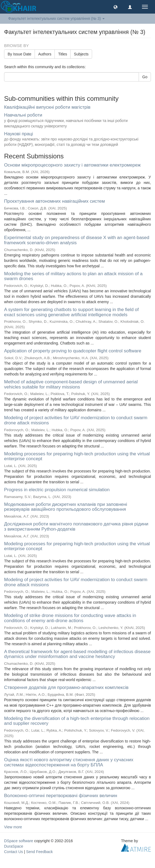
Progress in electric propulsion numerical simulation (57, 490)
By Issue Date (19, 54)
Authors (45, 54)
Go (145, 77)
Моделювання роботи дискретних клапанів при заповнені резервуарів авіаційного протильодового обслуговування (66, 507)
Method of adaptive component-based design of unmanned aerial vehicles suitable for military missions (71, 384)
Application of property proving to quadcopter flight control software (73, 351)
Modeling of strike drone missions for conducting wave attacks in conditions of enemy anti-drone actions (70, 618)
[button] (116, 7)
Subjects (81, 54)
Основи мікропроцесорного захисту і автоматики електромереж (72, 165)
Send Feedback (39, 852)
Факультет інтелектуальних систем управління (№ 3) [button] (56, 18)
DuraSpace (14, 846)
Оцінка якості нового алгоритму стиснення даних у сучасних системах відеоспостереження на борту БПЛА (69, 762)
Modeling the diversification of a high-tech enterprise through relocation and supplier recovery (77, 721)
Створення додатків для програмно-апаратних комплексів (66, 687)
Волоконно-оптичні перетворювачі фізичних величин (61, 796)
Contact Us (13, 852)
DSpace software (19, 841)
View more (13, 827)
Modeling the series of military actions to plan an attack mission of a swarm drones (73, 276)
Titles (63, 54)
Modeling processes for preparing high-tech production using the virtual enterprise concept (77, 456)
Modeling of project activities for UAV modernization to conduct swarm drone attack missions (76, 420)
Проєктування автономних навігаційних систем (54, 201)
